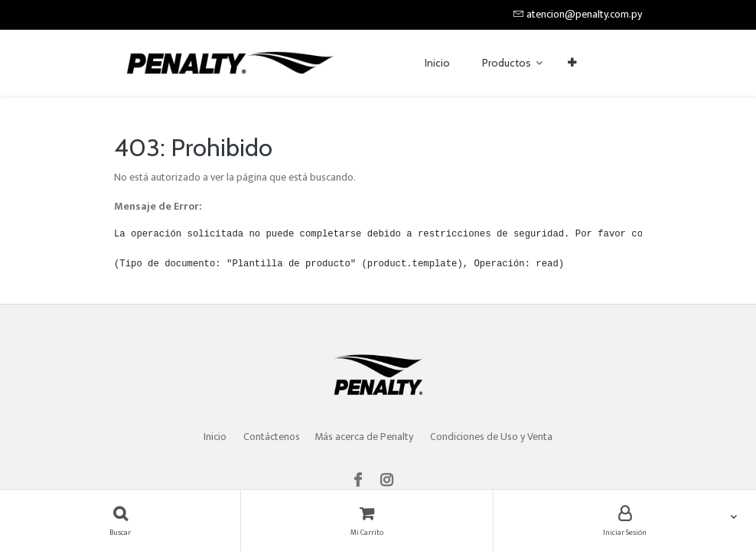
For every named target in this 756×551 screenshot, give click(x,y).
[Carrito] (367, 520)
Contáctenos (272, 437)
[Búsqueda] (120, 520)
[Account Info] (625, 520)
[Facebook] (363, 482)
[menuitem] (437, 64)
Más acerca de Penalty (365, 437)
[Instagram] (391, 482)
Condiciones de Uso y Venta (491, 437)
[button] (572, 64)
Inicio (215, 437)
